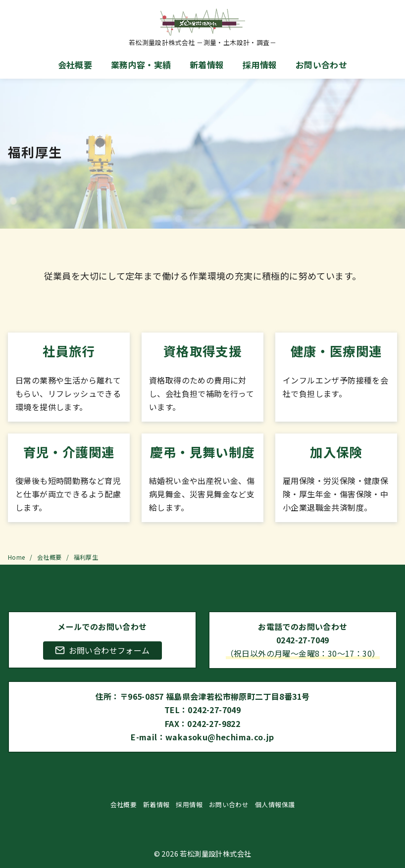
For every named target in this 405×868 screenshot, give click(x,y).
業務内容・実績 (141, 65)
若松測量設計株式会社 (215, 853)
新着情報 (207, 65)
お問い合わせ (321, 65)
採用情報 (260, 65)
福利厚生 (86, 557)
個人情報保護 (275, 804)
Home (17, 557)
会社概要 (75, 65)
